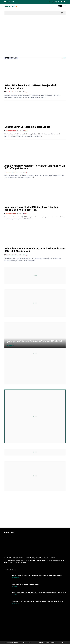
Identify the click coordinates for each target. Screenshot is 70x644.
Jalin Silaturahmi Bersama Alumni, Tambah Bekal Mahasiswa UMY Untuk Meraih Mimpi (35, 250)
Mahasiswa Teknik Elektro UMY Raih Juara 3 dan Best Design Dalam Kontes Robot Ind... (31, 208)
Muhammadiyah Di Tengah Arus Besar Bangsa (27, 127)
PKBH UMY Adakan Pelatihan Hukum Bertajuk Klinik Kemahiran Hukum (30, 87)
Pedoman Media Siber (51, 642)
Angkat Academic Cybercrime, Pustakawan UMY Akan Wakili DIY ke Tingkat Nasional (35, 167)
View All (63, 58)
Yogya (26, 92)
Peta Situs (62, 642)
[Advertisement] (35, 33)
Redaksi (41, 642)
